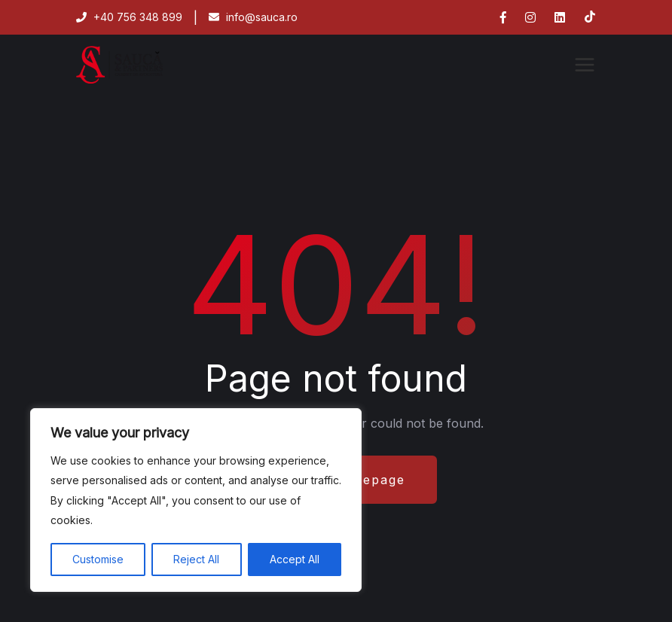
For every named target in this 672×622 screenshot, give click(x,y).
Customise (98, 559)
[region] (196, 500)
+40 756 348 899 (129, 17)
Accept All (295, 559)
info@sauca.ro (253, 17)
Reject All (196, 559)
